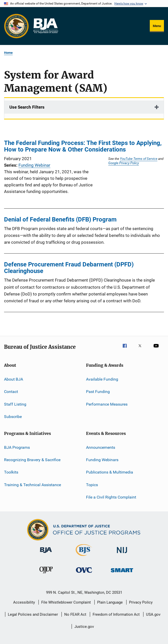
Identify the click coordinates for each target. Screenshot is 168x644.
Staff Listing (15, 404)
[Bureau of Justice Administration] (46, 554)
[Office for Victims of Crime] (84, 574)
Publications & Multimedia (110, 472)
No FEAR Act (75, 614)
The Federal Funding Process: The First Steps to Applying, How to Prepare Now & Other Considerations (83, 146)
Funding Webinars (102, 460)
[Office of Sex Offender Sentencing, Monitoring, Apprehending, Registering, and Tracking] (122, 573)
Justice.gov (84, 627)
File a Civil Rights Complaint (111, 497)
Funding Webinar (34, 165)
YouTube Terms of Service (139, 159)
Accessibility (24, 602)
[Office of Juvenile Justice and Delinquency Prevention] (46, 574)
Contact (11, 392)
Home (8, 53)
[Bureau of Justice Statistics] (84, 557)
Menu (157, 26)
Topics (92, 485)
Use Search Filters (27, 107)
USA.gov (153, 614)
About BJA (14, 379)
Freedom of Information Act (116, 614)
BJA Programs (17, 447)
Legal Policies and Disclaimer (33, 614)
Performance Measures (107, 404)
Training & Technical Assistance (33, 485)
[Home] (46, 26)
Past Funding (98, 392)
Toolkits (11, 472)
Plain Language (110, 602)
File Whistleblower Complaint (66, 602)
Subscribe (13, 417)
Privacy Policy (141, 602)
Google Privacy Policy (124, 163)
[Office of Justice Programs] (16, 26)
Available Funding (102, 379)
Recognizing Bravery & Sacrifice (32, 460)
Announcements (101, 447)
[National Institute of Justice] (122, 554)
